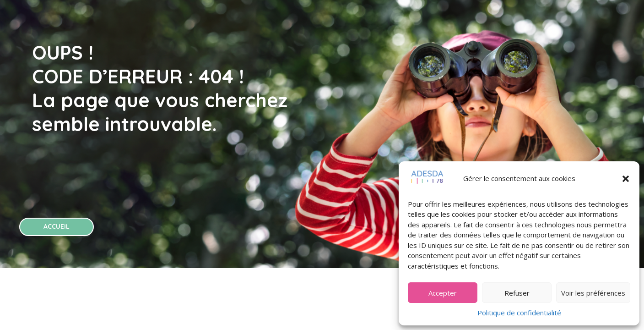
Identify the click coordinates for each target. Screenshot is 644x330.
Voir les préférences (593, 293)
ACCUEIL (57, 226)
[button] (626, 179)
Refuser (517, 293)
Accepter (443, 293)
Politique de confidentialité (519, 313)
